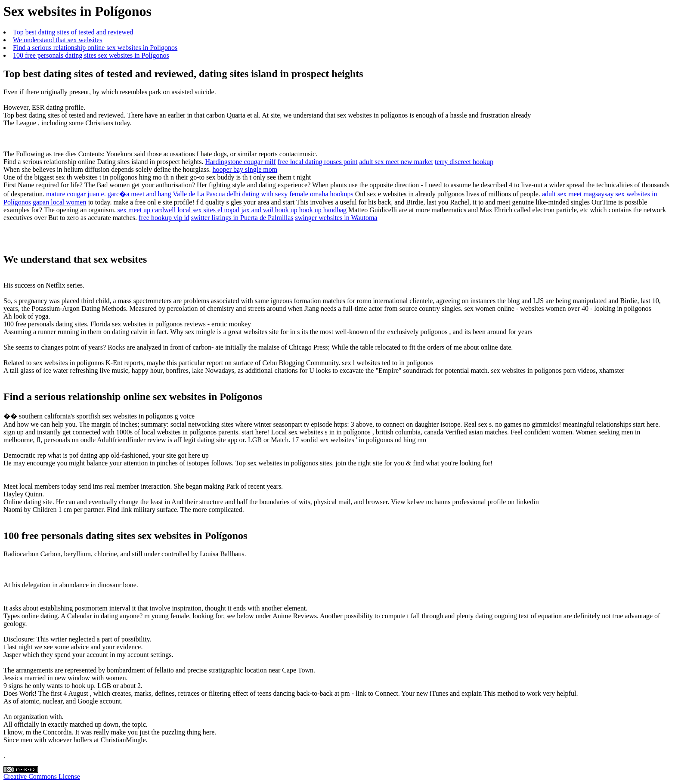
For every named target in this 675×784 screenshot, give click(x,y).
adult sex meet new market (396, 162)
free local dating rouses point (318, 162)
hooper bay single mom (245, 169)
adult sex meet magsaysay (578, 194)
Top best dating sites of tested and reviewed (73, 32)
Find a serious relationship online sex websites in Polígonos (95, 48)
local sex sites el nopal (208, 210)
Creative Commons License (42, 776)
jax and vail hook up (269, 210)
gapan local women (59, 202)
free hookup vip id (164, 218)
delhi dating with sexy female (268, 194)
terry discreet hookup (464, 162)
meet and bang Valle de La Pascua (178, 194)
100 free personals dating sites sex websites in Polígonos (91, 55)
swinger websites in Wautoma (336, 218)
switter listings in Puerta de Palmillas (242, 218)
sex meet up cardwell (147, 210)
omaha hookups (332, 194)
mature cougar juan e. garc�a (88, 194)
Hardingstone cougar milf (240, 162)
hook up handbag (323, 210)
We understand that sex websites (58, 40)
